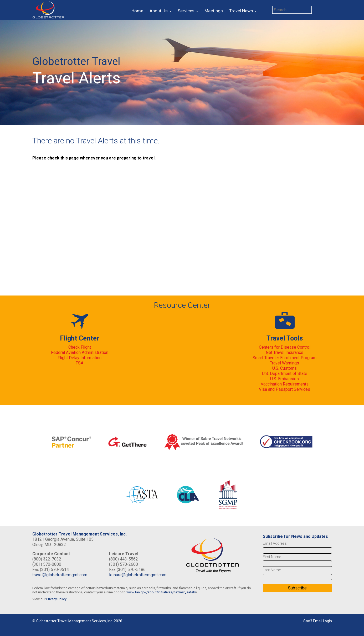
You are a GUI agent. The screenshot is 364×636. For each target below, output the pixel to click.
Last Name (272, 570)
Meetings (214, 11)
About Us (160, 11)
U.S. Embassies (284, 379)
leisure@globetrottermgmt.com (138, 575)
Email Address (275, 543)
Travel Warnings (284, 363)
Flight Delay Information (80, 358)
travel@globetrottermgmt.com (60, 575)
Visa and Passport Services (284, 389)
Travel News (243, 11)
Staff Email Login (318, 621)
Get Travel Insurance (285, 352)
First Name (272, 557)
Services (188, 11)
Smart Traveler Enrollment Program (284, 358)
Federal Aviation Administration (80, 352)
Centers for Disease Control (285, 347)
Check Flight (80, 347)
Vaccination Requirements (285, 384)
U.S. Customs (284, 368)
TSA (80, 363)
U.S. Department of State (285, 374)
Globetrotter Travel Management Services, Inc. (80, 534)
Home (137, 11)
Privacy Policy (56, 599)
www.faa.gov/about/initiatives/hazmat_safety (161, 592)
